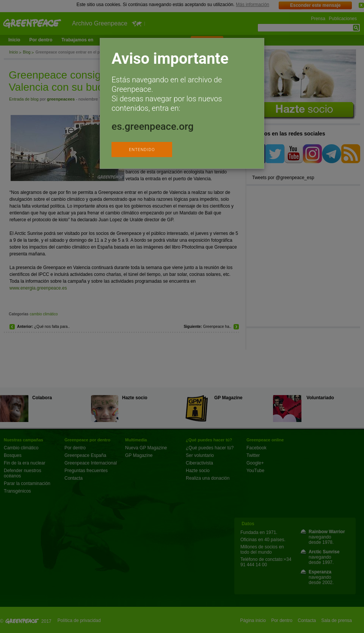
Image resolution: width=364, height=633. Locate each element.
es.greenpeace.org (152, 126)
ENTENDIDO (142, 150)
